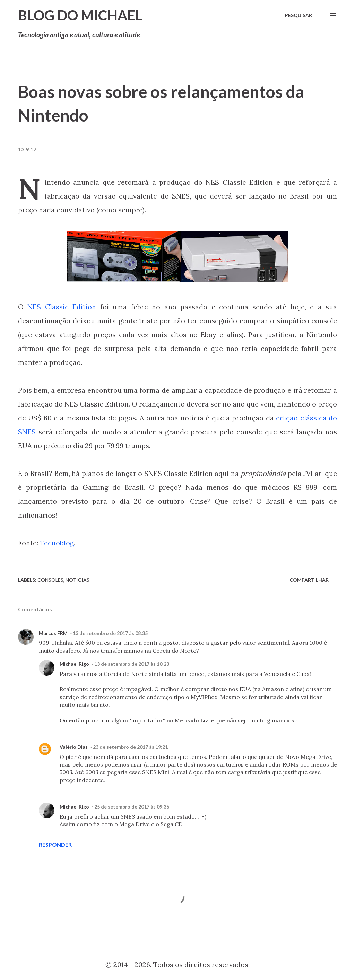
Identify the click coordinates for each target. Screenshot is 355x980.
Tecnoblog (57, 543)
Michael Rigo (74, 664)
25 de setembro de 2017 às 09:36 (132, 807)
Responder (55, 844)
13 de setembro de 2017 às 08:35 (110, 633)
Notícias (77, 580)
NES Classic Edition (62, 307)
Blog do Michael (80, 15)
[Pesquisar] (298, 15)
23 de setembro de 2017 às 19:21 (130, 747)
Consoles (50, 580)
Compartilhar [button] (309, 580)
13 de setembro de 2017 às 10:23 (132, 664)
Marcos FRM (53, 633)
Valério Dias (74, 747)
